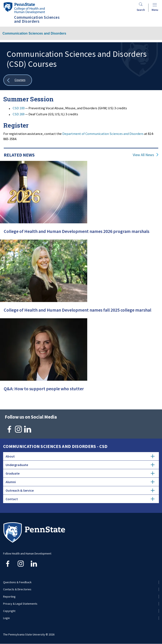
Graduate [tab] (80, 473)
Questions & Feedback (17, 582)
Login (6, 618)
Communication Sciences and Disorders (34, 33)
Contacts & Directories (17, 589)
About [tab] (80, 456)
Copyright (9, 611)
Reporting (9, 597)
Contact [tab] (80, 499)
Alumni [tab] (80, 482)
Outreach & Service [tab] (80, 490)
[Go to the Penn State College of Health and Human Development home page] (24, 8)
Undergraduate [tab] (80, 465)
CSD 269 (19, 114)
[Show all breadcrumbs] (18, 80)
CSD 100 (19, 108)
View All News (143, 155)
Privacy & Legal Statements (20, 604)
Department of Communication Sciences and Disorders (103, 134)
